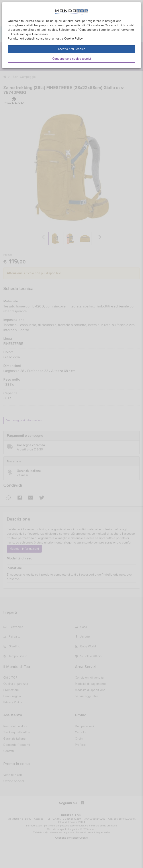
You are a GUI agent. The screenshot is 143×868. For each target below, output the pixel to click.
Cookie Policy (73, 39)
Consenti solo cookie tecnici (72, 59)
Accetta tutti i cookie (71, 49)
